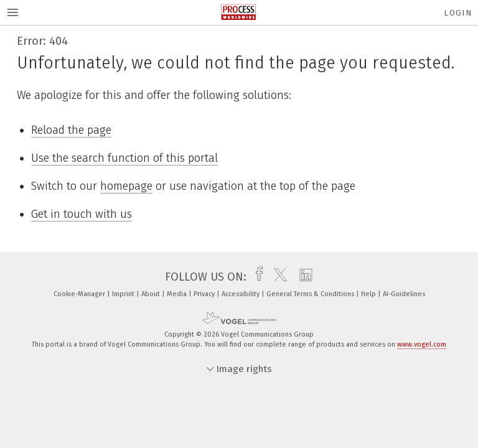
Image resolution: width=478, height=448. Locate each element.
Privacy (205, 294)
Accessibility (241, 294)
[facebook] (256, 277)
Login (458, 13)
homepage (126, 186)
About (152, 294)
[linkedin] (303, 277)
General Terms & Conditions (311, 294)
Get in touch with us (82, 214)
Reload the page (71, 130)
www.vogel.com (422, 344)
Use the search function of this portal (124, 158)
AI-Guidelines (404, 294)
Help (369, 294)
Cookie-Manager (80, 294)
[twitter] (277, 277)
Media (178, 294)
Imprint (124, 294)
